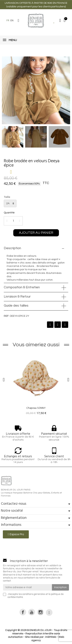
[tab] (36, 248)
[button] (18, 21)
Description (12, 248)
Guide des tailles (16, 306)
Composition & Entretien (22, 287)
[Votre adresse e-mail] (27, 587)
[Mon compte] (60, 21)
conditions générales (34, 594)
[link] (23, 612)
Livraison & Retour (17, 297)
